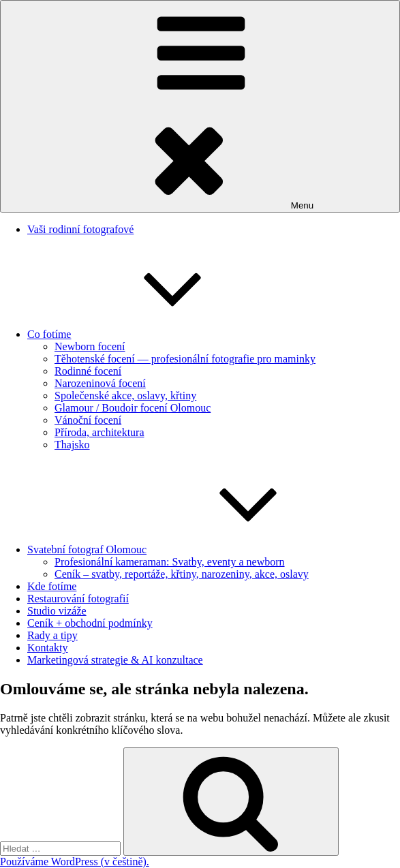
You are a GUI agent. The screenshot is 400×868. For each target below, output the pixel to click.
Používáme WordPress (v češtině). (75, 862)
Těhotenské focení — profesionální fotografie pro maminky (185, 359)
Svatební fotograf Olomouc (189, 549)
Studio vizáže (57, 611)
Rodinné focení (88, 371)
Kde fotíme (52, 586)
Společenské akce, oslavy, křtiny (125, 396)
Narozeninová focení (100, 383)
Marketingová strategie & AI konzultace (115, 660)
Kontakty (48, 648)
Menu (200, 106)
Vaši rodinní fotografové (80, 229)
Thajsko (72, 445)
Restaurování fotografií (78, 599)
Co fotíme (151, 334)
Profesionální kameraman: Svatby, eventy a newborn (170, 562)
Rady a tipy (52, 635)
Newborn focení (90, 346)
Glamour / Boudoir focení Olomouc (133, 408)
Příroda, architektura (99, 432)
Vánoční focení (88, 420)
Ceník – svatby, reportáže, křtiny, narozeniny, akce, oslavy (182, 574)
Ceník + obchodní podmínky (90, 623)
